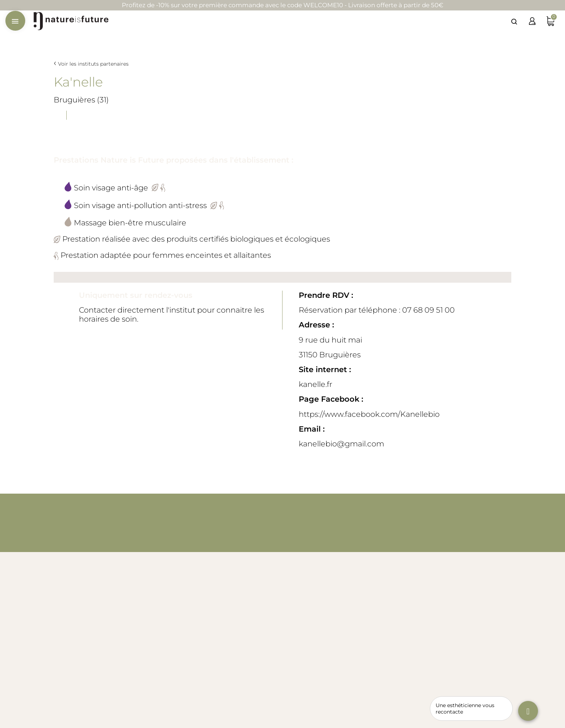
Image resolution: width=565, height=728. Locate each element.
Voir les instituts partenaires (93, 64)
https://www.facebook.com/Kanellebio (369, 414)
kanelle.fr (315, 384)
